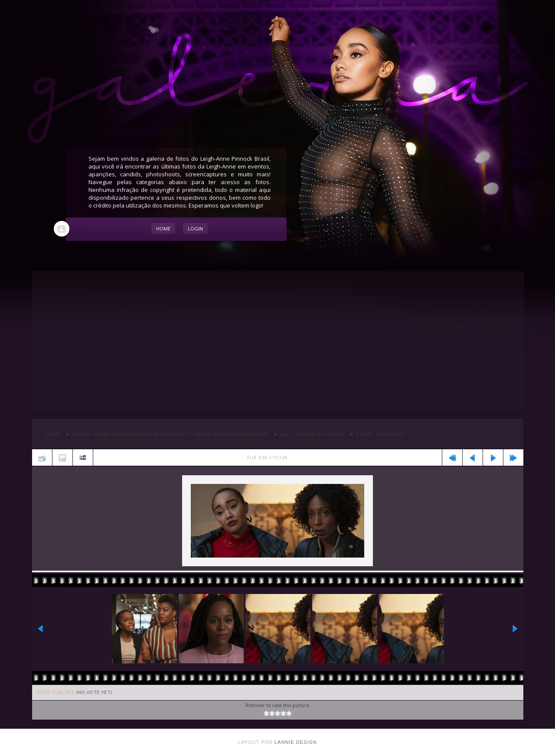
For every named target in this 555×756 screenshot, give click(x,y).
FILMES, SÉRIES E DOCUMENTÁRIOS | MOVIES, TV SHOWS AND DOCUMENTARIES (170, 434)
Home (163, 229)
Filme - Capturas (380, 434)
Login (195, 229)
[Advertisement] (278, 341)
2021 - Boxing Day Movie (313, 434)
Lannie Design (296, 742)
